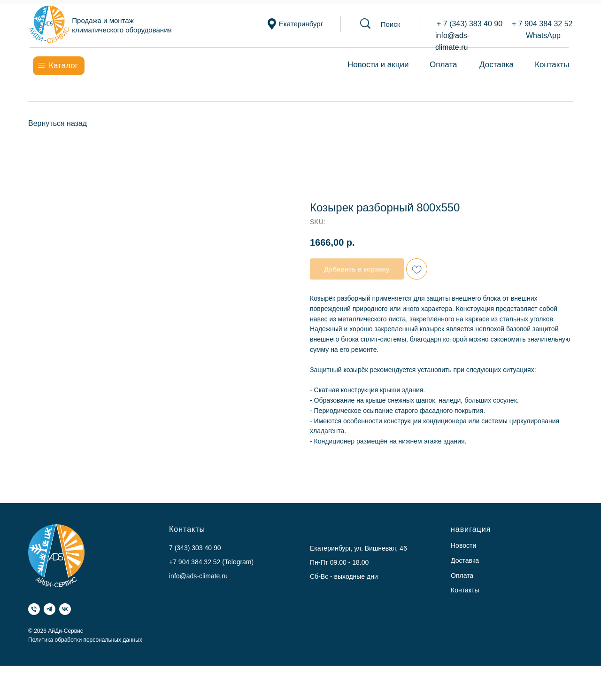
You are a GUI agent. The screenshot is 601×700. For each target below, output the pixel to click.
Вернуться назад (58, 123)
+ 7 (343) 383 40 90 (470, 24)
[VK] (65, 609)
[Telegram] (50, 609)
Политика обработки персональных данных (85, 640)
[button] (391, 24)
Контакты (552, 65)
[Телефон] (34, 609)
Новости (463, 545)
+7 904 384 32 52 (195, 562)
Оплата (443, 65)
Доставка (497, 65)
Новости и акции (378, 65)
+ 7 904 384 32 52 (542, 24)
